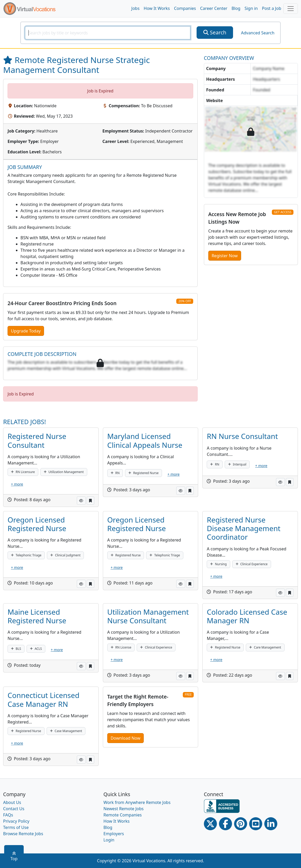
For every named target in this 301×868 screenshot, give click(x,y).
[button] (81, 501)
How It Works (157, 8)
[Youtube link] (256, 824)
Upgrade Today (26, 331)
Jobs (135, 8)
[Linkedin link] (271, 824)
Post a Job (272, 8)
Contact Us (14, 809)
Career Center (214, 8)
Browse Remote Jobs (23, 834)
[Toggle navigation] (291, 9)
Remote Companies (123, 815)
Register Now (225, 256)
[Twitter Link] (210, 824)
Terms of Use (16, 827)
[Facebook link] (225, 824)
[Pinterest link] (241, 824)
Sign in (251, 8)
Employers (114, 834)
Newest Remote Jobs (123, 809)
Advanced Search (258, 33)
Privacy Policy (16, 821)
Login (109, 840)
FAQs (8, 815)
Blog (236, 8)
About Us (12, 802)
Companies (185, 8)
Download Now (126, 738)
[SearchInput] (108, 33)
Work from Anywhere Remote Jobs (137, 802)
